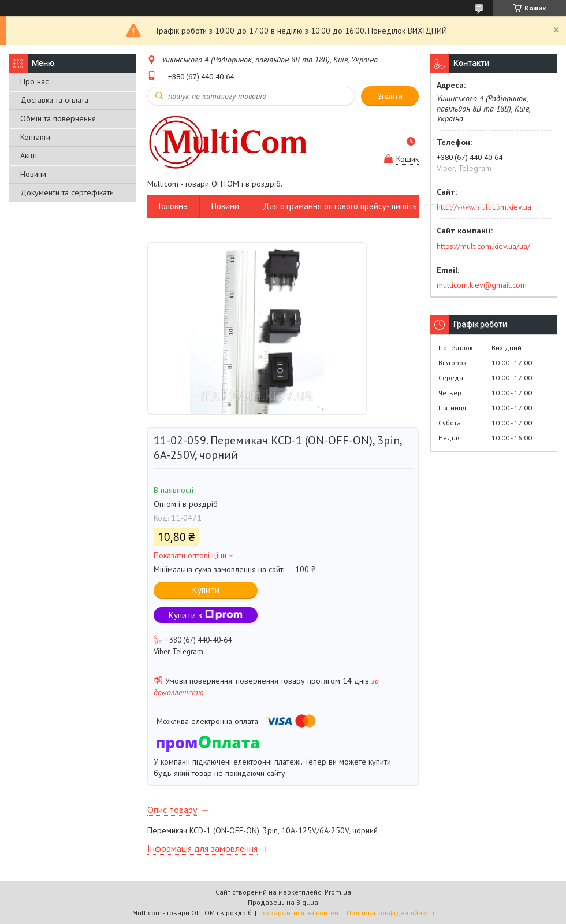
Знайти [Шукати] (390, 96)
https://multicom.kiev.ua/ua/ (483, 246)
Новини (33, 174)
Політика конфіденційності (390, 913)
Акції (29, 155)
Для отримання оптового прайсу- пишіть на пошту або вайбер (381, 206)
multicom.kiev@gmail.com (482, 285)
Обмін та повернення (58, 118)
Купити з (206, 615)
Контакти (35, 137)
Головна (173, 206)
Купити (206, 590)
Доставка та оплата (54, 100)
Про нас (34, 81)
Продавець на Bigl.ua (283, 902)
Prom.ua (338, 892)
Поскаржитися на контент (300, 913)
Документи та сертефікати (67, 192)
